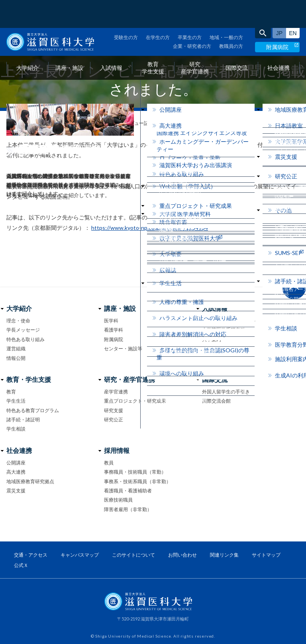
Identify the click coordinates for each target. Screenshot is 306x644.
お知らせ (32, 123)
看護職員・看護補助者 (128, 491)
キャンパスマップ (80, 555)
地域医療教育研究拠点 (30, 481)
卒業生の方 (190, 9)
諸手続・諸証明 (23, 420)
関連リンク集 (224, 555)
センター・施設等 (123, 349)
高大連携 (16, 472)
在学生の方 (158, 9)
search (263, 5)
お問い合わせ (216, 358)
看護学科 (114, 330)
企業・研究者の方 (192, 18)
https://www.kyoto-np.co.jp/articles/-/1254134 (150, 228)
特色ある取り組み (25, 339)
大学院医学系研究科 (224, 330)
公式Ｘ (21, 565)
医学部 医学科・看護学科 (229, 321)
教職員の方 (231, 18)
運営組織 (16, 349)
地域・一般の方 (226, 9)
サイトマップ (266, 555)
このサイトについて (133, 555)
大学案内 (212, 339)
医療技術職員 (118, 500)
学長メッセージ (23, 330)
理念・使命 (18, 321)
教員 (109, 463)
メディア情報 (67, 123)
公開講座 (16, 463)
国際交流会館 (216, 401)
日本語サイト (279, 5)
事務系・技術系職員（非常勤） (137, 481)
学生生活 (16, 401)
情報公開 (16, 358)
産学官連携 (116, 392)
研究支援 (114, 410)
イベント (212, 349)
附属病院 (277, 19)
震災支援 (16, 491)
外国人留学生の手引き (226, 392)
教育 (11, 392)
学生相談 (16, 429)
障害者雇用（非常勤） (128, 509)
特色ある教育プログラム (33, 410)
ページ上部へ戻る (294, 287)
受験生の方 (126, 9)
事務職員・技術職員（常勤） (135, 472)
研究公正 (114, 420)
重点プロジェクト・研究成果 (135, 401)
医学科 (111, 321)
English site (293, 5)
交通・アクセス (31, 555)
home (9, 123)
